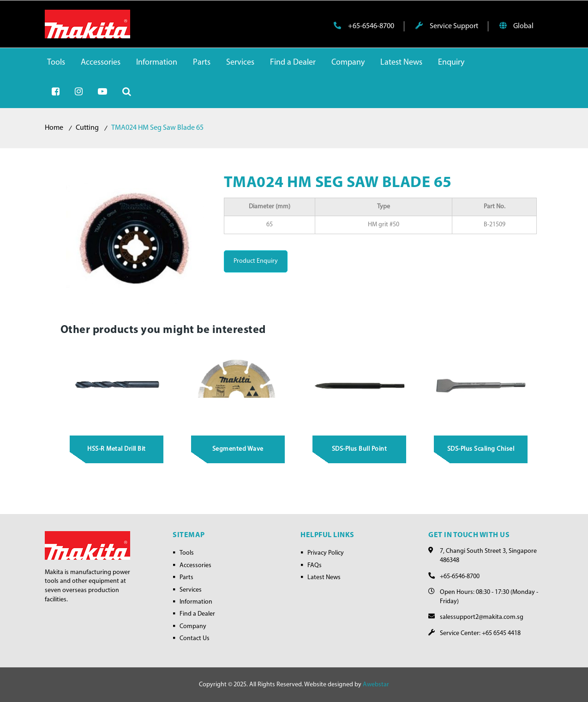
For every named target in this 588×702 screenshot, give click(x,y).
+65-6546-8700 (364, 26)
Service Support (447, 26)
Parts (186, 578)
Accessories (195, 566)
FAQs (315, 566)
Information (196, 602)
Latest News (324, 578)
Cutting (87, 128)
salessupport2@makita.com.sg (482, 617)
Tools (187, 553)
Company (193, 626)
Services (191, 590)
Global (516, 26)
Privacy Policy (326, 553)
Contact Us (195, 638)
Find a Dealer (197, 614)
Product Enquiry (256, 261)
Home (54, 128)
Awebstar (376, 685)
